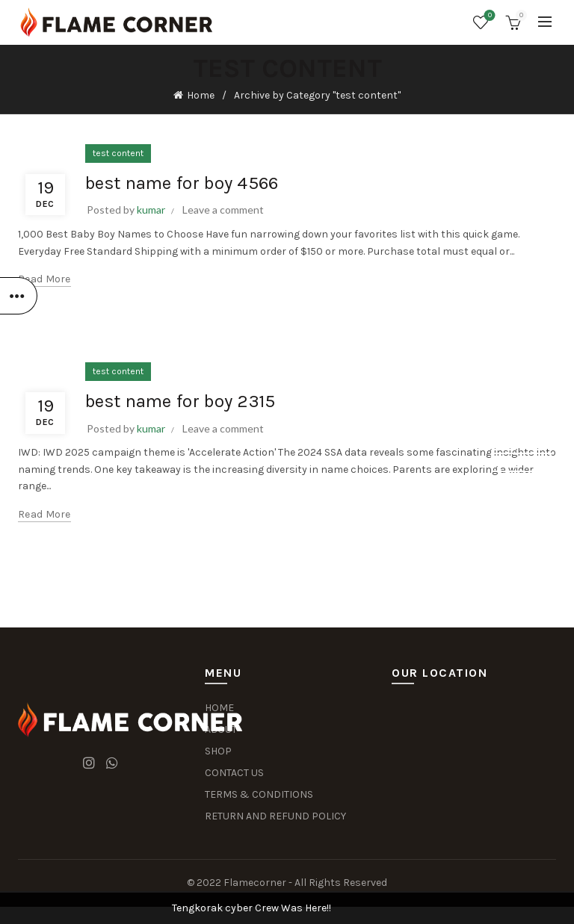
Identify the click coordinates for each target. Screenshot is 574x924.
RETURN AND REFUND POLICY (275, 816)
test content (118, 153)
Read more (44, 279)
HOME (219, 708)
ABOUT (221, 729)
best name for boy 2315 (180, 401)
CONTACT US (234, 773)
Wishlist (488, 16)
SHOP (218, 751)
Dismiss (521, 462)
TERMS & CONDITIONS (259, 794)
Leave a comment (223, 210)
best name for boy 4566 (182, 183)
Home (201, 95)
